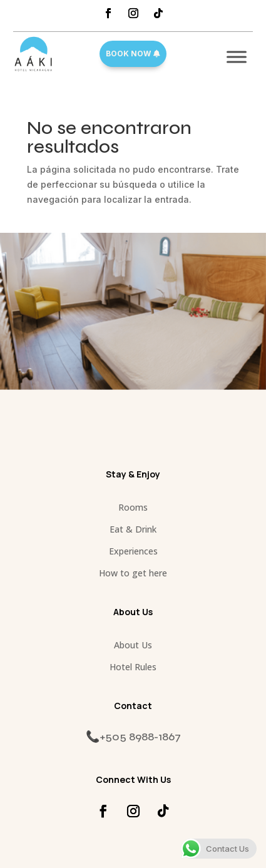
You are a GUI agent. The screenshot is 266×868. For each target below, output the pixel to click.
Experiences (133, 551)
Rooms (133, 507)
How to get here (133, 573)
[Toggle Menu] (237, 57)
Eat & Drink (133, 529)
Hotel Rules (133, 667)
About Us (133, 645)
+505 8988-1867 (140, 737)
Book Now (128, 54)
